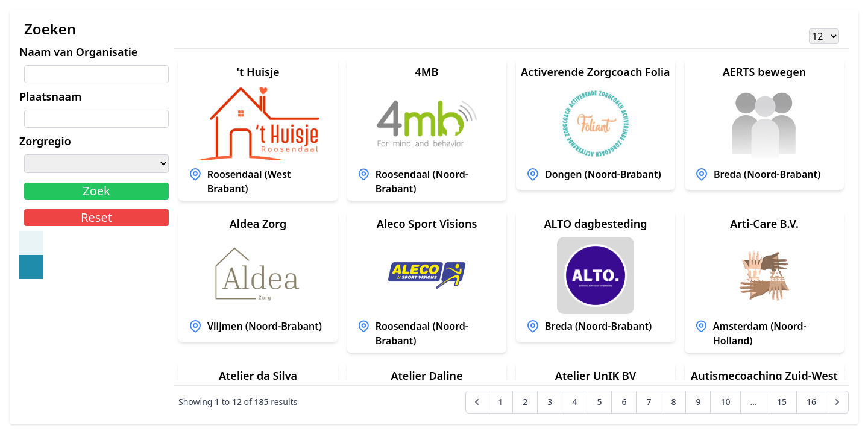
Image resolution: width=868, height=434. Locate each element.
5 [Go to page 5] (599, 402)
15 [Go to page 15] (782, 402)
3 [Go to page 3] (550, 402)
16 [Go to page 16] (811, 402)
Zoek (96, 191)
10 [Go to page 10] (725, 402)
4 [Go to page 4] (574, 402)
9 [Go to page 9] (698, 402)
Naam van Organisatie (78, 52)
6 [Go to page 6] (624, 402)
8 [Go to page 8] (673, 402)
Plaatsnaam (50, 96)
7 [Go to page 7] (649, 402)
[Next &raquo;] (837, 402)
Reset (96, 217)
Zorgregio (45, 141)
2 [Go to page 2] (525, 402)
